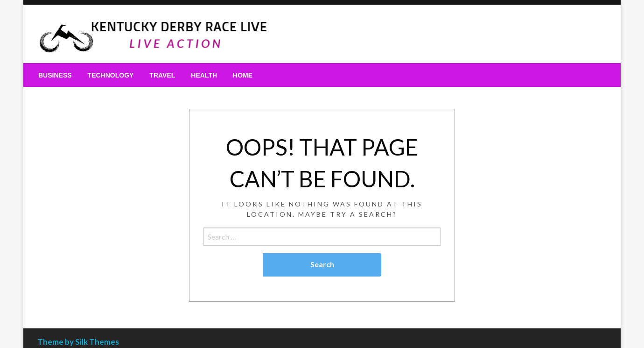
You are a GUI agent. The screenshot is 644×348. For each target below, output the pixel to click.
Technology (111, 75)
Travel (162, 75)
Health (204, 75)
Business (55, 75)
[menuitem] (55, 75)
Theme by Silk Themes (78, 342)
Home (243, 75)
